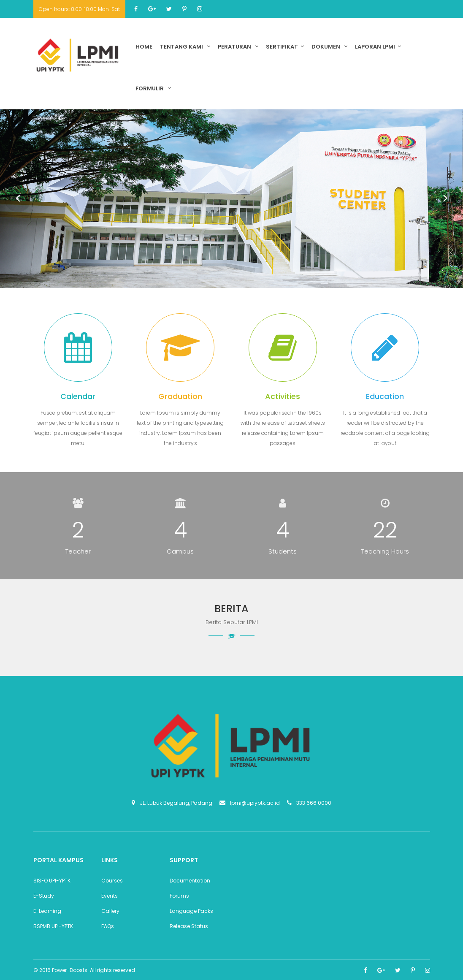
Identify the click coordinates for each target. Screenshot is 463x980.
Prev (13, 193)
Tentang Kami (185, 47)
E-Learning (47, 911)
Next (440, 193)
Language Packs (191, 911)
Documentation (190, 881)
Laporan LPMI (378, 47)
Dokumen (329, 47)
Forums (179, 896)
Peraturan (238, 47)
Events (110, 896)
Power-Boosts (70, 970)
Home (144, 47)
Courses (112, 881)
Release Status (189, 926)
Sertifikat (285, 47)
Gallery (110, 911)
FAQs (108, 926)
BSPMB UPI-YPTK (53, 926)
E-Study (44, 896)
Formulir (153, 88)
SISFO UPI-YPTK (52, 881)
